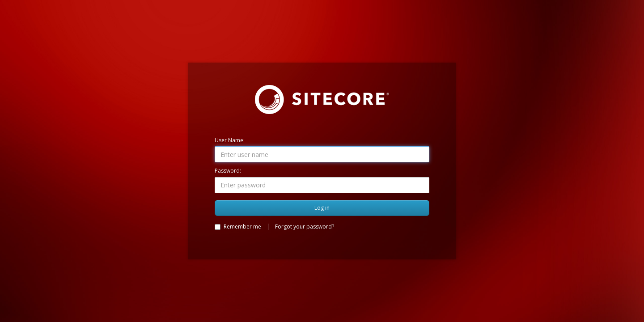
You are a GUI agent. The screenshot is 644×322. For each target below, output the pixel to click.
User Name (229, 140)
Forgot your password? (305, 227)
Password (227, 171)
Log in (322, 208)
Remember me (238, 227)
